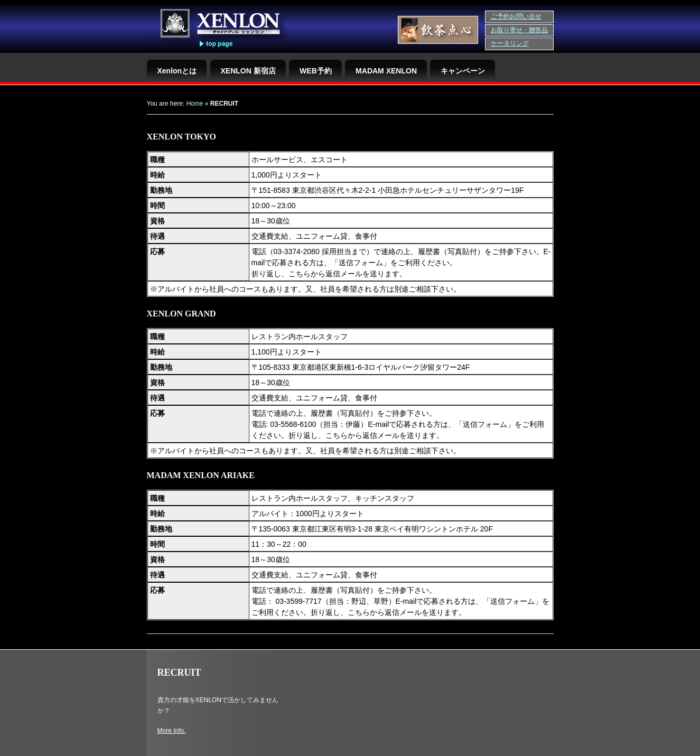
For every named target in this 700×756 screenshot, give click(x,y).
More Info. (172, 731)
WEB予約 (316, 71)
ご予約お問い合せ (516, 16)
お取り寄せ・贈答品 (519, 30)
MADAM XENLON (386, 71)
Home (194, 104)
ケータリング (510, 43)
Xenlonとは (177, 71)
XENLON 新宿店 (248, 71)
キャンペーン (463, 71)
